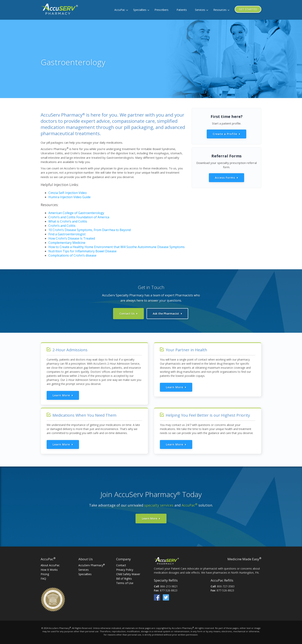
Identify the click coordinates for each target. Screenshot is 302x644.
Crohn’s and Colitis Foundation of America (79, 217)
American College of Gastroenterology (76, 213)
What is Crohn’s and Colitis (68, 221)
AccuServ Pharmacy (92, 565)
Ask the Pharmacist (166, 313)
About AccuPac (50, 565)
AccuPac (120, 10)
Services (200, 10)
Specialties (140, 10)
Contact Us (127, 313)
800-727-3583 (226, 586)
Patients (182, 10)
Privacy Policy (125, 570)
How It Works (49, 570)
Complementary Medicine (67, 243)
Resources (220, 10)
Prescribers (161, 10)
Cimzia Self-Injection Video (68, 193)
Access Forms (225, 178)
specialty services (159, 505)
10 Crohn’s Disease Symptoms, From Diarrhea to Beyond (90, 230)
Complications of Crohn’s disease (72, 255)
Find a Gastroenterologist (67, 234)
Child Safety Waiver (128, 574)
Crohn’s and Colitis (62, 226)
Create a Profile (225, 134)
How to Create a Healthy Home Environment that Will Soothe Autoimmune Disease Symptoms (117, 247)
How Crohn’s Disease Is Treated (72, 238)
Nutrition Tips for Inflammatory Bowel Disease (82, 251)
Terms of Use (125, 583)
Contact (121, 565)
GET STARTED (248, 9)
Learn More (61, 395)
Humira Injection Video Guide (69, 197)
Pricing (45, 574)
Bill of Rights (124, 579)
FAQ (43, 579)
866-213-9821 (169, 586)
